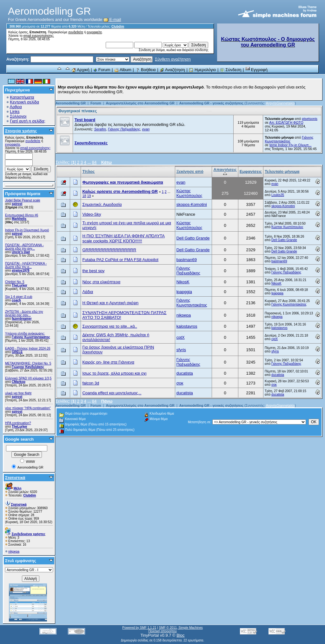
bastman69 (187, 260)
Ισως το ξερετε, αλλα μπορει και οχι (114, 373)
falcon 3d (91, 383)
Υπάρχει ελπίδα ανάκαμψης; (25, 334)
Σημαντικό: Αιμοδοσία (102, 204)
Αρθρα (16, 107)
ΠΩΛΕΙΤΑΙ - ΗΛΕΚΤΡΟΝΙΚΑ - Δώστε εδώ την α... (26, 265)
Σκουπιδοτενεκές (91, 143)
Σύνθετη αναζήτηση (173, 59)
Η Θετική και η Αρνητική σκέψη (110, 303)
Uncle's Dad (21, 252)
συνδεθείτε (76, 32)
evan (146, 129)
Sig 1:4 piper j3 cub (19, 297)
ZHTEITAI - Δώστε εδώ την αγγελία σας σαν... (24, 313)
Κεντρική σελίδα (24, 102)
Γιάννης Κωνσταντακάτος (31, 337)
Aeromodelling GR (71, 103)
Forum (102, 70)
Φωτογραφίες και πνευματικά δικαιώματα (123, 182)
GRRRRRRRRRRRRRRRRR (109, 250)
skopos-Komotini (192, 204)
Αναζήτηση (172, 70)
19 (89, 196)
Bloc (180, 635)
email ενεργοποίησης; (39, 36)
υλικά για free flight (18, 393)
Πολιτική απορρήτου (162, 631)
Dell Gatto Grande (193, 238)
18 (84, 196)
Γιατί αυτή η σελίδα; (28, 121)
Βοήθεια (145, 70)
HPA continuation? (18, 423)
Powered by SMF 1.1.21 (139, 628)
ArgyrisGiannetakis (280, 103)
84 (94, 162)
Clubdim (118, 26)
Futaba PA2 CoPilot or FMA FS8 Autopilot (120, 260)
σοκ (180, 383)
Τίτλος (88, 171)
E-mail (112, 20)
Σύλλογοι (18, 116)
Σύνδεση (231, 70)
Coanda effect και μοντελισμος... (112, 393)
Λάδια (88, 292)
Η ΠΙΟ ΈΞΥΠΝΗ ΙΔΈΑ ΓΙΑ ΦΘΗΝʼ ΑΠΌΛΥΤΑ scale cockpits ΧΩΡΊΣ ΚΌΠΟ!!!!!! (123, 238)
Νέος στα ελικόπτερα (101, 282)
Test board (85, 120)
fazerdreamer (22, 319)
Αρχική (80, 70)
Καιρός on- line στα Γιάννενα (108, 362)
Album (123, 70)
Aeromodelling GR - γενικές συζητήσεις (212, 103)
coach (16, 300)
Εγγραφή (256, 70)
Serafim (100, 129)
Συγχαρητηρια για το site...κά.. (110, 326)
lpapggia (184, 292)
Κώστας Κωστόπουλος (189, 193)
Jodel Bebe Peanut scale (23, 200)
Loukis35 (278, 195)
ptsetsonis (310, 119)
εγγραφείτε (94, 32)
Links (15, 112)
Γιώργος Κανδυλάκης (28, 367)
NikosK (183, 282)
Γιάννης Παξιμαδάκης (124, 129)
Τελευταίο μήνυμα (282, 171)
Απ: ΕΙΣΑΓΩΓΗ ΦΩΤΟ (286, 122)
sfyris (181, 350)
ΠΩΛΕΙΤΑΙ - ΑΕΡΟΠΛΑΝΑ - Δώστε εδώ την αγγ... (24, 247)
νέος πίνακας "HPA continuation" (28, 408)
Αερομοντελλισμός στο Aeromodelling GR (140, 103)
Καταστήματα (22, 97)
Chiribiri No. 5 (15, 282)
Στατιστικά (15, 478)
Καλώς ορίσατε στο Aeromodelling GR (120, 191)
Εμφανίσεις (251, 171)
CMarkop (19, 382)
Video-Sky (92, 214)
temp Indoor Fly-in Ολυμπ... (291, 145)
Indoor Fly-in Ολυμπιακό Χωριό (27, 230)
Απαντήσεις (225, 171)
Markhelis (19, 219)
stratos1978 (21, 270)
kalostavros (187, 326)
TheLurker (20, 285)
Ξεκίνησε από (190, 171)
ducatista (185, 373)
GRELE (17, 352)
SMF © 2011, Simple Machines (181, 628)
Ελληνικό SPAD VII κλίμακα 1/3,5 (28, 378)
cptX (181, 337)
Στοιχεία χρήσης (21, 131)
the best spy (93, 271)
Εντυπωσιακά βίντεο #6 (22, 215)
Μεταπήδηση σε (199, 422)
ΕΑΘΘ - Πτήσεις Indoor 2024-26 (28, 348)
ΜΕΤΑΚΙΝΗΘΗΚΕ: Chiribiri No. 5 (28, 363)
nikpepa (14, 552)
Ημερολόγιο (202, 70)
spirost (17, 204)
